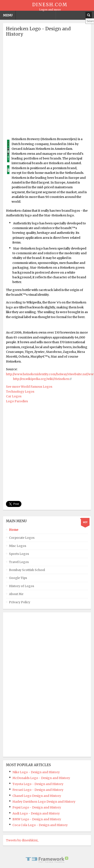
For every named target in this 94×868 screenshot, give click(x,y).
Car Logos (14, 396)
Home (14, 530)
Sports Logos (19, 554)
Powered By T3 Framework (47, 860)
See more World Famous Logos (29, 387)
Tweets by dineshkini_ (22, 840)
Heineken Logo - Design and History (38, 31)
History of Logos (22, 586)
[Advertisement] (47, 88)
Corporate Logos (22, 538)
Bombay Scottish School (27, 570)
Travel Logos (19, 562)
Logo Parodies (17, 401)
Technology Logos (20, 392)
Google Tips (18, 578)
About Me (16, 594)
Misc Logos (18, 546)
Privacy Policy (20, 602)
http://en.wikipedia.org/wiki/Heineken (41, 379)
